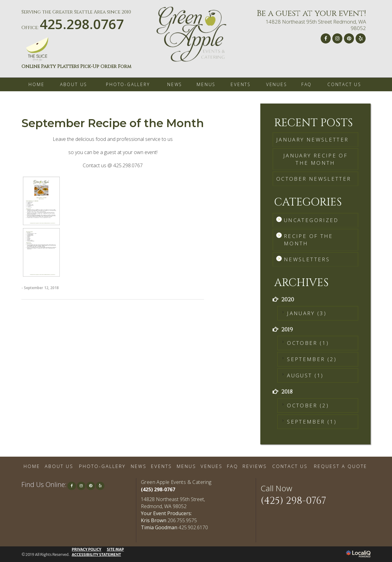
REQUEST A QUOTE (341, 466)
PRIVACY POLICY (86, 549)
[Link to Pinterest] (349, 38)
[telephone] (82, 27)
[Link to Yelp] (361, 38)
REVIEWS (255, 466)
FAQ (307, 84)
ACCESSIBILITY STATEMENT (96, 554)
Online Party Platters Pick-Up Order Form (76, 67)
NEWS (175, 84)
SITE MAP (115, 549)
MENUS (206, 84)
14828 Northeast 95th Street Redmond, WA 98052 (316, 25)
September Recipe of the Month (113, 123)
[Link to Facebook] (326, 38)
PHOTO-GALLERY (128, 84)
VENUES (277, 84)
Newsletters (307, 259)
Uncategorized (311, 220)
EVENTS (241, 84)
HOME (36, 84)
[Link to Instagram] (337, 38)
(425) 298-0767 (158, 489)
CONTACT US (344, 84)
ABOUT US (74, 84)
